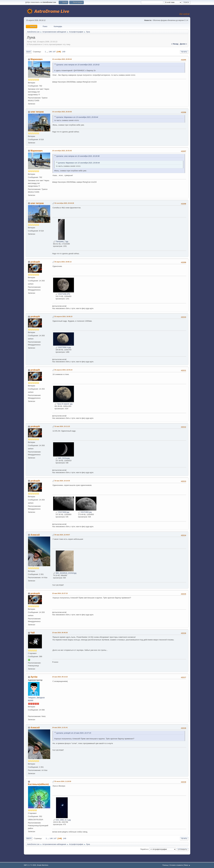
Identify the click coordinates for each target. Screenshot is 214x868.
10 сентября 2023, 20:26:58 (62, 112)
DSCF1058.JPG (63, 294)
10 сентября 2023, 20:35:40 (62, 151)
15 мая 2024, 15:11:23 (62, 426)
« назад (175, 44)
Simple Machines (43, 865)
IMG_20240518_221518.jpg (65, 573)
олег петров (37, 112)
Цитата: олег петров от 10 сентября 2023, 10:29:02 (78, 65)
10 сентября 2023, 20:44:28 (64, 203)
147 (54, 52)
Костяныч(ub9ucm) (38, 784)
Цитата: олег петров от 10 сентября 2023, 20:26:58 (78, 156)
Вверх (29, 838)
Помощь (165, 865)
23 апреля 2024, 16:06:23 (63, 316)
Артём (34, 677)
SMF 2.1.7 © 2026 (30, 865)
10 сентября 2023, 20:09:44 (62, 59)
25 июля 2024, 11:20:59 (63, 781)
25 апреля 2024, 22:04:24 (63, 370)
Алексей (35, 535)
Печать (184, 52)
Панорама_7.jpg (61, 242)
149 (64, 52)
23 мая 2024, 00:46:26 (60, 633)
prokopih (35, 262)
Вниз (29, 52)
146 (50, 52)
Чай (33, 633)
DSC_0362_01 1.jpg (62, 820)
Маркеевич (37, 59)
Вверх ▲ (187, 865)
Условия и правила (176, 865)
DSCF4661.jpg (85, 512)
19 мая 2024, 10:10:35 (62, 481)
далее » (183, 44)
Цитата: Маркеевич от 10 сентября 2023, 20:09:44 (77, 117)
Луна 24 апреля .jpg (63, 404)
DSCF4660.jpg (62, 512)
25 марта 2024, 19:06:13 (63, 262)
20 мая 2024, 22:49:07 (62, 535)
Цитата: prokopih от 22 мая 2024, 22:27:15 (74, 733)
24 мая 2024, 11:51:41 (60, 727)
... (48, 52)
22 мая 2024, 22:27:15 (60, 593)
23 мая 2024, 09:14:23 (60, 677)
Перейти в (144, 849)
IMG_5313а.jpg (62, 458)
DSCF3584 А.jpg (63, 347)
